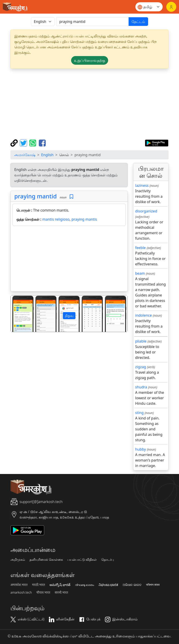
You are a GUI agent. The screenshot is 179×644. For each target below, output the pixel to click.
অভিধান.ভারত (153, 585)
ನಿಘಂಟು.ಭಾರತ (108, 585)
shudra (141, 387)
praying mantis (84, 219)
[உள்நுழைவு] (171, 7)
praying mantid (36, 196)
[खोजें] (93, 22)
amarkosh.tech (21, 592)
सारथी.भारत (61, 592)
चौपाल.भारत (43, 592)
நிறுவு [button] (69, 316)
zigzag (141, 367)
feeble (140, 248)
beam (140, 273)
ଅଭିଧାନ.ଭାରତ (132, 585)
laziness (142, 185)
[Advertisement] (69, 259)
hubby (140, 449)
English (47, 155)
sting (139, 413)
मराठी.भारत (39, 585)
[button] (19, 314)
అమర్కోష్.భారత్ (60, 585)
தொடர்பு (108, 560)
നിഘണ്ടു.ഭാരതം (85, 585)
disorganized (146, 211)
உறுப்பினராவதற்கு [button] (90, 60)
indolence (143, 315)
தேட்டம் (138, 22)
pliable (141, 341)
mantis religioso (56, 219)
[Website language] (149, 7)
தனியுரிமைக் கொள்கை (46, 560)
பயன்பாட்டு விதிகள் (82, 560)
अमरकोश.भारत (19, 585)
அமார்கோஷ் (25, 155)
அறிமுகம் (18, 560)
